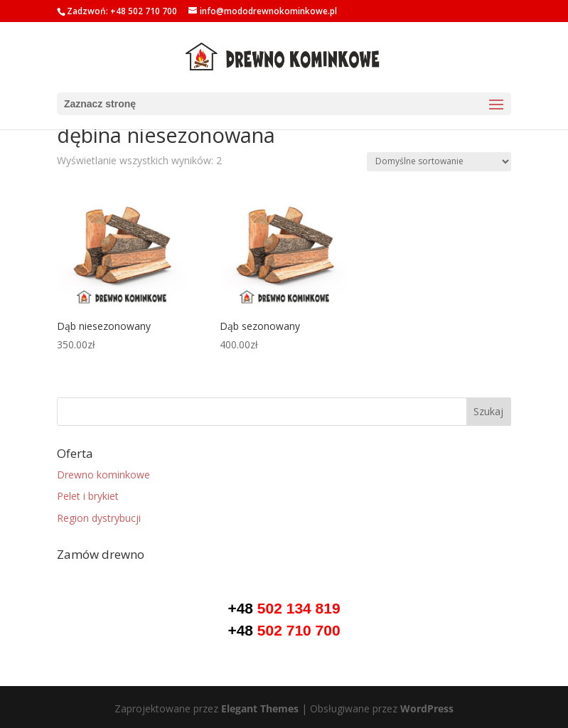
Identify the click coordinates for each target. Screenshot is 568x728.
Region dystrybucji (99, 518)
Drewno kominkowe (103, 475)
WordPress (427, 708)
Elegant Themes (260, 708)
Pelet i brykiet (88, 496)
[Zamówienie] (439, 162)
